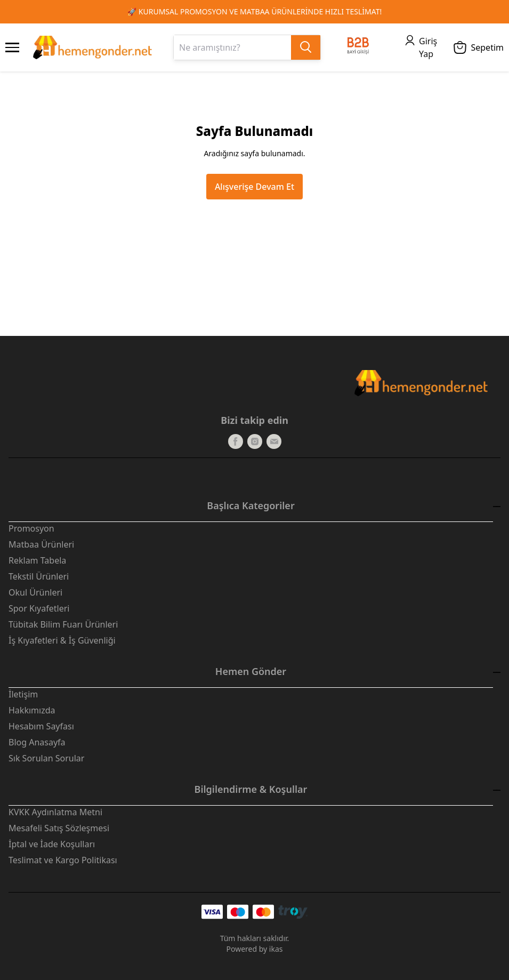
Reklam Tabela (37, 560)
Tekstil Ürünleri (39, 576)
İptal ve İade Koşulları (52, 844)
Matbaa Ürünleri (41, 544)
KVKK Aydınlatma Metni (55, 812)
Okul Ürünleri (35, 592)
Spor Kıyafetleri (39, 608)
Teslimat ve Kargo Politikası (63, 860)
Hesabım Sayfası (41, 726)
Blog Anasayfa (37, 742)
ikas (276, 949)
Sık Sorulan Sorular (46, 758)
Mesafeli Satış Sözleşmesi (59, 828)
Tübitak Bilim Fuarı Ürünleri (63, 624)
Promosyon (31, 528)
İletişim (23, 694)
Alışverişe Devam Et (255, 187)
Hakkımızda (32, 710)
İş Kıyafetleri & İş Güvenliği (62, 640)
